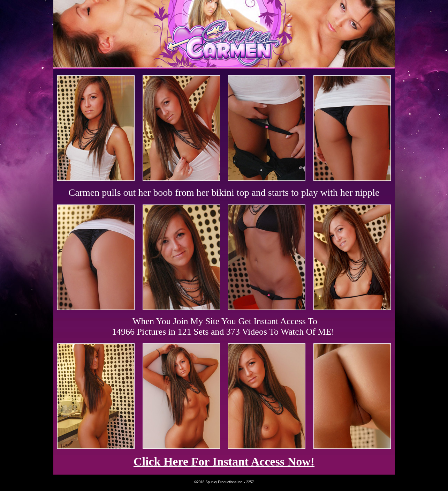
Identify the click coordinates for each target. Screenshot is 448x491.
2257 (250, 482)
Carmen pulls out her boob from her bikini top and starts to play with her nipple (224, 192)
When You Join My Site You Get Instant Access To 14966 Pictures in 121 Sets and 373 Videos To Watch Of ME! (223, 326)
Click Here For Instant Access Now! (224, 462)
